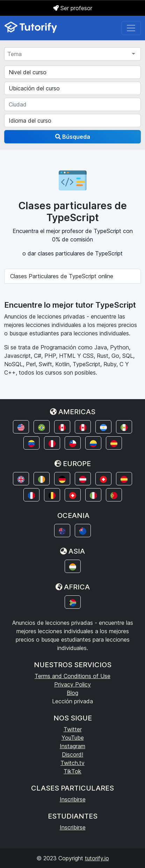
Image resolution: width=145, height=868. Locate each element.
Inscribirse (73, 799)
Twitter (73, 729)
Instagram (72, 746)
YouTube (73, 738)
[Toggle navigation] (131, 28)
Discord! (72, 754)
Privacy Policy (72, 684)
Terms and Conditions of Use (72, 676)
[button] (21, 427)
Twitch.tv (72, 763)
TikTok (72, 771)
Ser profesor (73, 8)
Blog (72, 693)
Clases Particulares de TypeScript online (62, 276)
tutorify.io (97, 858)
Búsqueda (73, 137)
